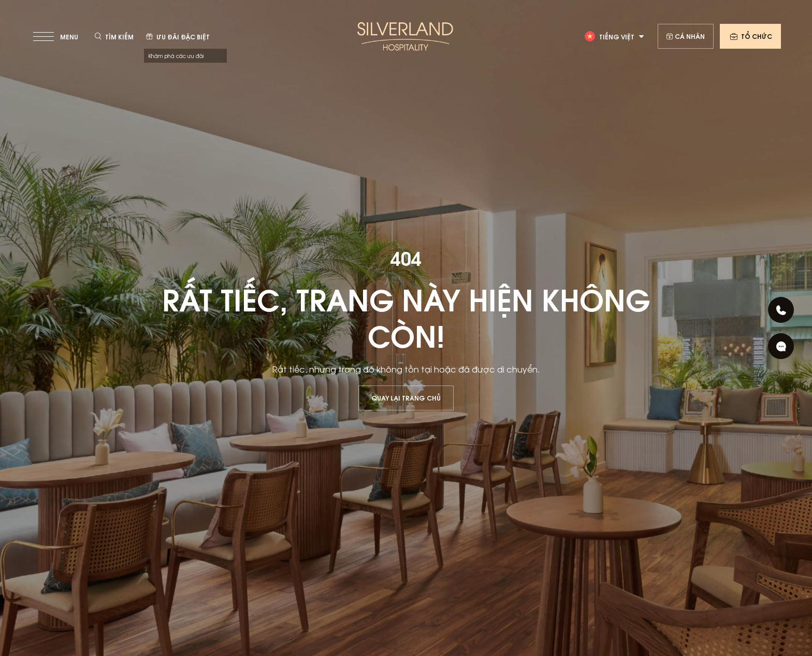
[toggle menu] (57, 36)
